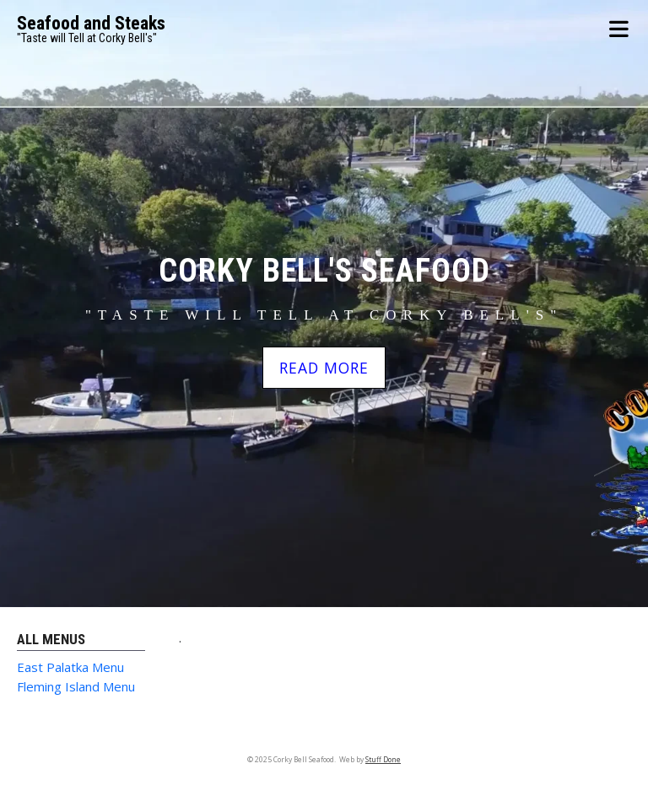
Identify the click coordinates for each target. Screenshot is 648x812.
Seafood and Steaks (91, 23)
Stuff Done (383, 760)
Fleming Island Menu (76, 686)
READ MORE (324, 368)
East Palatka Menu (70, 667)
